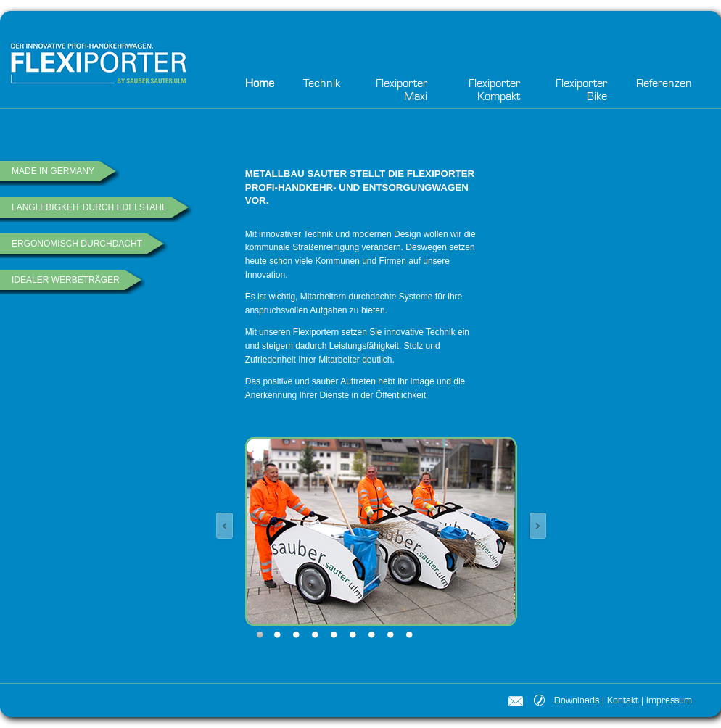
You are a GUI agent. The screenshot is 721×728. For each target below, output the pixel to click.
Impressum (669, 701)
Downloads (577, 701)
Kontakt (623, 701)
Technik (322, 84)
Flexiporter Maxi (401, 91)
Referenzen (664, 84)
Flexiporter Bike (581, 91)
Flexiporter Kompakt (494, 91)
